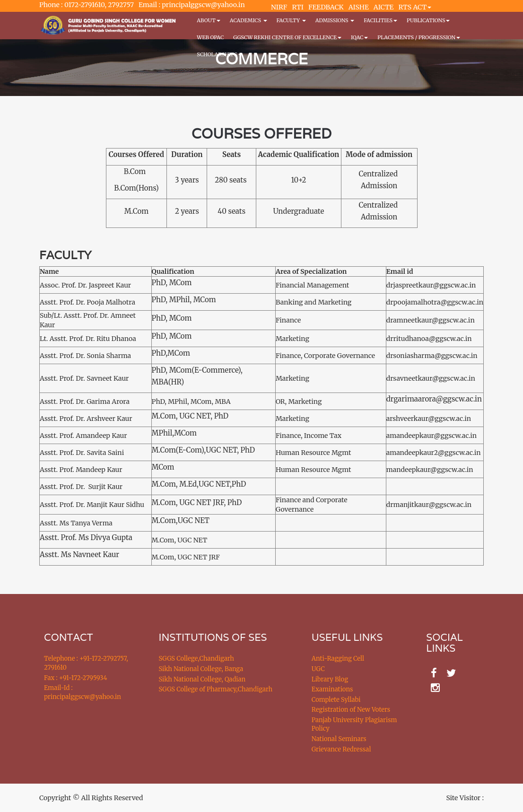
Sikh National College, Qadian (202, 679)
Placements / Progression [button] (419, 37)
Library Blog (330, 679)
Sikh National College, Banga (201, 669)
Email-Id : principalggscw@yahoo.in (83, 692)
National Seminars (339, 739)
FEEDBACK (326, 7)
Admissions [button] (335, 20)
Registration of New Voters (351, 710)
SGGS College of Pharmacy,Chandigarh (216, 689)
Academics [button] (248, 20)
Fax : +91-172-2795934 (75, 678)
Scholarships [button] (219, 54)
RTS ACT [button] (415, 7)
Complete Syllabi (336, 700)
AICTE (384, 7)
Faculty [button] (291, 20)
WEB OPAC (210, 37)
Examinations (332, 689)
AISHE (359, 7)
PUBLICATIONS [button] (428, 20)
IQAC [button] (359, 37)
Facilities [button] (380, 20)
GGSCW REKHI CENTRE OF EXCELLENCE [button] (287, 37)
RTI (297, 7)
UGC (318, 669)
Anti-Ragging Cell (338, 659)
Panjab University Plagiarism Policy (354, 725)
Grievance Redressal (341, 749)
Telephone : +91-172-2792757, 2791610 (86, 663)
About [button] (208, 20)
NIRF (279, 7)
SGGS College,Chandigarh (196, 659)
